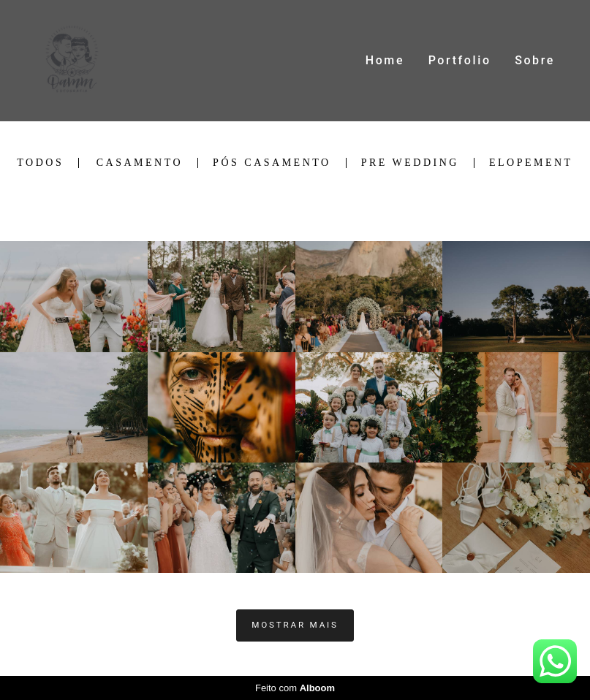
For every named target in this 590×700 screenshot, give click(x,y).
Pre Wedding (410, 163)
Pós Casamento (272, 163)
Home (385, 60)
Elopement (531, 163)
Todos (40, 163)
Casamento (140, 163)
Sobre (535, 60)
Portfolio (460, 60)
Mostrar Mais (295, 625)
